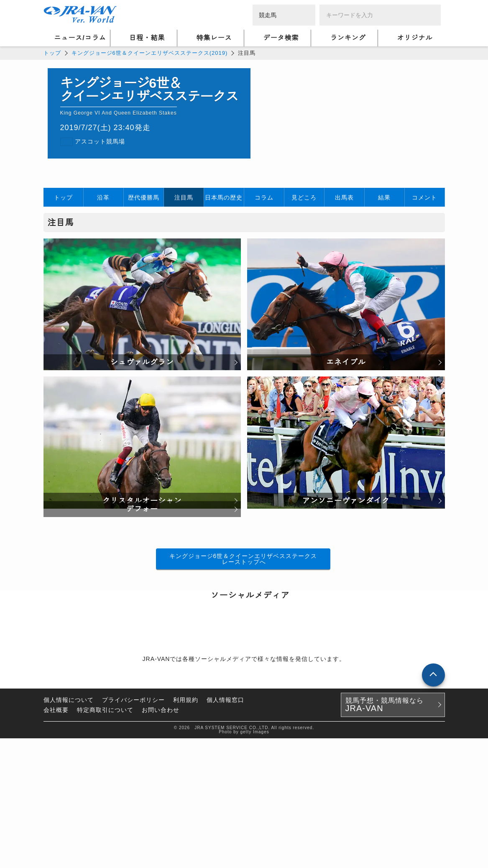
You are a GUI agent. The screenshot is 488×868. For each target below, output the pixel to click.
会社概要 (56, 840)
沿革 (103, 197)
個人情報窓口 (225, 830)
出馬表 (344, 197)
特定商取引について (105, 840)
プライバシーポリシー (133, 830)
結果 (384, 197)
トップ (52, 53)
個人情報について (69, 830)
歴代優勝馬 (144, 197)
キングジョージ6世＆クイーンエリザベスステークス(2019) (150, 53)
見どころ (304, 197)
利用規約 (186, 830)
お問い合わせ (161, 840)
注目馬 (184, 197)
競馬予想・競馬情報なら (385, 835)
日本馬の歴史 (224, 197)
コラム (264, 197)
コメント (424, 197)
